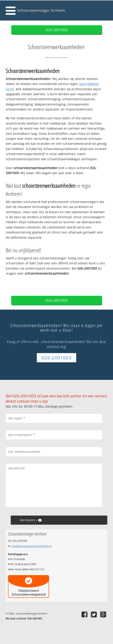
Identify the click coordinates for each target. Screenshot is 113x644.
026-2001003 (57, 30)
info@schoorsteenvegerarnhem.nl (32, 546)
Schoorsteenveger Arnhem (41, 10)
